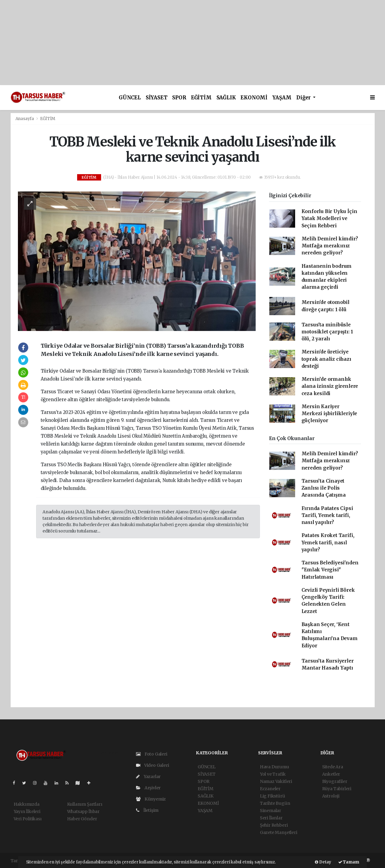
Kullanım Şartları (85, 804)
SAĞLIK (226, 98)
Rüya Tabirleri (337, 789)
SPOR (179, 98)
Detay (323, 862)
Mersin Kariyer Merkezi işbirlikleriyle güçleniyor (329, 414)
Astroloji (331, 796)
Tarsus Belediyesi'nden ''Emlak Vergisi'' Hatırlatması (330, 570)
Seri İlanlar (271, 818)
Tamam (349, 862)
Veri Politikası (28, 819)
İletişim (147, 810)
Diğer (304, 98)
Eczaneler (270, 789)
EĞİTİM (201, 98)
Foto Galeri (152, 754)
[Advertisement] (182, 43)
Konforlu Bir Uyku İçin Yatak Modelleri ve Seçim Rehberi (329, 219)
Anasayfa (25, 119)
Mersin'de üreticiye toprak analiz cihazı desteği (326, 359)
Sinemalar (271, 811)
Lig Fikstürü (273, 796)
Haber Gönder (82, 819)
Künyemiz (151, 799)
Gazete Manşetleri (279, 832)
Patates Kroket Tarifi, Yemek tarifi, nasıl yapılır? (328, 542)
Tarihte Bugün (275, 803)
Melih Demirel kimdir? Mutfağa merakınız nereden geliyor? (330, 246)
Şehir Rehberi (274, 825)
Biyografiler (335, 781)
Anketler (331, 774)
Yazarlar (148, 777)
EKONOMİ (254, 98)
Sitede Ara (333, 767)
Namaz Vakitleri (276, 781)
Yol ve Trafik (273, 774)
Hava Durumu (274, 767)
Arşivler (148, 788)
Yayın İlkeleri (27, 811)
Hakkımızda (27, 804)
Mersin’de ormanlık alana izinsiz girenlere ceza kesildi (330, 386)
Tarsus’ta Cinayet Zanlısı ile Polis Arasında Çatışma (324, 488)
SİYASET (157, 98)
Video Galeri (152, 765)
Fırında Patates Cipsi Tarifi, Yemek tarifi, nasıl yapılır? (327, 515)
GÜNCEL (130, 98)
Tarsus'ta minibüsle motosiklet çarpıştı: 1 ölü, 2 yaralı (327, 332)
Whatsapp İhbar (83, 811)
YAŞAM (282, 98)
